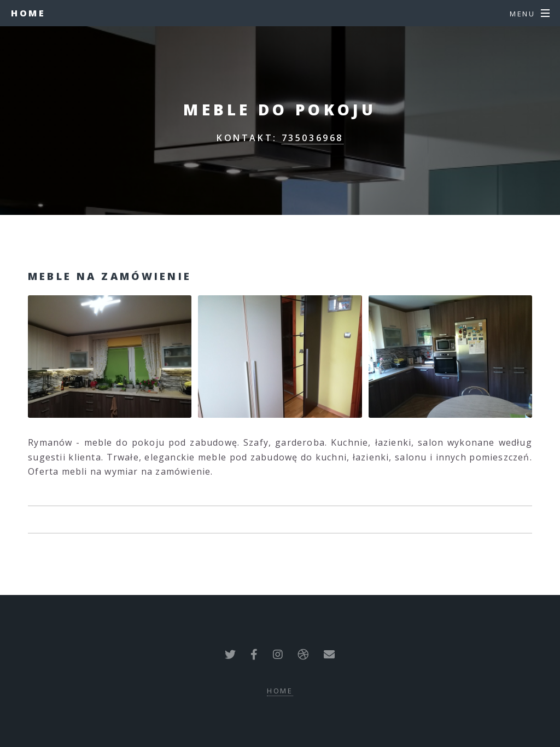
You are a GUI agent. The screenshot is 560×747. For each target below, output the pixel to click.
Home (28, 13)
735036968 (313, 138)
